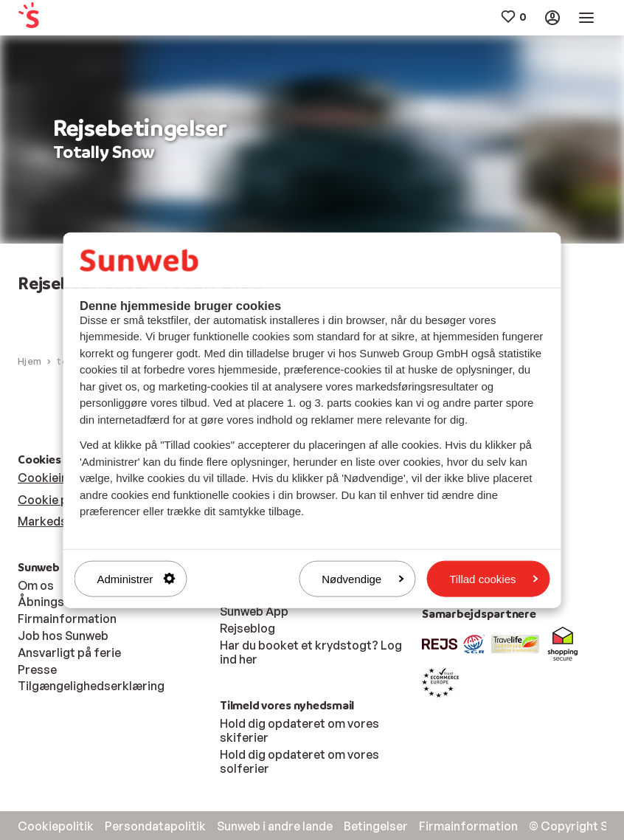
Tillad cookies (493, 578)
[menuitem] (67, 18)
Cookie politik (57, 500)
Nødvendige (363, 578)
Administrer (136, 578)
